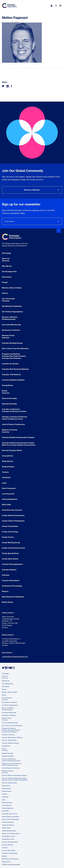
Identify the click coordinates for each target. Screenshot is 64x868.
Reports (5, 591)
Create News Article (10, 559)
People (5, 282)
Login (4, 483)
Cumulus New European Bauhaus (15, 369)
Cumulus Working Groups (12, 343)
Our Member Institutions (12, 306)
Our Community (8, 298)
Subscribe (58, 221)
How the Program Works (12, 450)
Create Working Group (11, 542)
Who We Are (7, 266)
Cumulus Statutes (9, 570)
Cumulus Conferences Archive (14, 411)
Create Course (8, 537)
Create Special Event (10, 553)
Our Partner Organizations (12, 312)
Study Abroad (7, 461)
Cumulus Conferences (11, 409)
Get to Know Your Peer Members (15, 348)
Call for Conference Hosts (12, 419)
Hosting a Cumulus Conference (15, 417)
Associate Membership (11, 325)
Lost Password (8, 494)
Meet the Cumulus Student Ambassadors (19, 445)
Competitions (8, 385)
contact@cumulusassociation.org (15, 656)
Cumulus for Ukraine (10, 364)
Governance (7, 277)
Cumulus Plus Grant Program (14, 356)
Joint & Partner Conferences (13, 424)
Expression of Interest (11, 330)
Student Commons (10, 430)
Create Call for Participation (13, 521)
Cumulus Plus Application (12, 564)
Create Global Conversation (13, 515)
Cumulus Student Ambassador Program (18, 437)
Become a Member (32, 190)
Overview (6, 261)
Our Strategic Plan (9, 271)
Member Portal (8, 335)
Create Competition (10, 526)
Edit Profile (6, 504)
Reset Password (9, 488)
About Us (6, 258)
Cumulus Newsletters (11, 580)
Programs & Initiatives (11, 354)
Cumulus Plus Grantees (11, 358)
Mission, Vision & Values (12, 288)
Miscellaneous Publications (13, 597)
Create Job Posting (10, 532)
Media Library (7, 602)
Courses (5, 472)
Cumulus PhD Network (11, 374)
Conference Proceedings (12, 586)
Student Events (8, 467)
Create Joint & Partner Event (13, 548)
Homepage (6, 253)
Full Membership (9, 319)
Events (5, 391)
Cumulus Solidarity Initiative (13, 380)
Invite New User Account (12, 510)
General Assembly (9, 398)
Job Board (6, 477)
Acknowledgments (10, 499)
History (5, 293)
